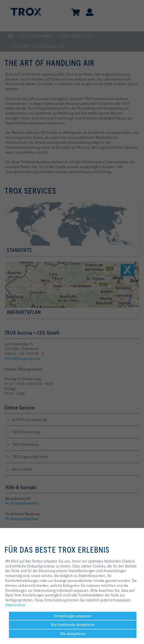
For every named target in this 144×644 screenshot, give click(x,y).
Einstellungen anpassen (73, 616)
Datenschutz (15, 605)
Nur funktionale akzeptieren (73, 625)
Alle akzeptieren (73, 634)
